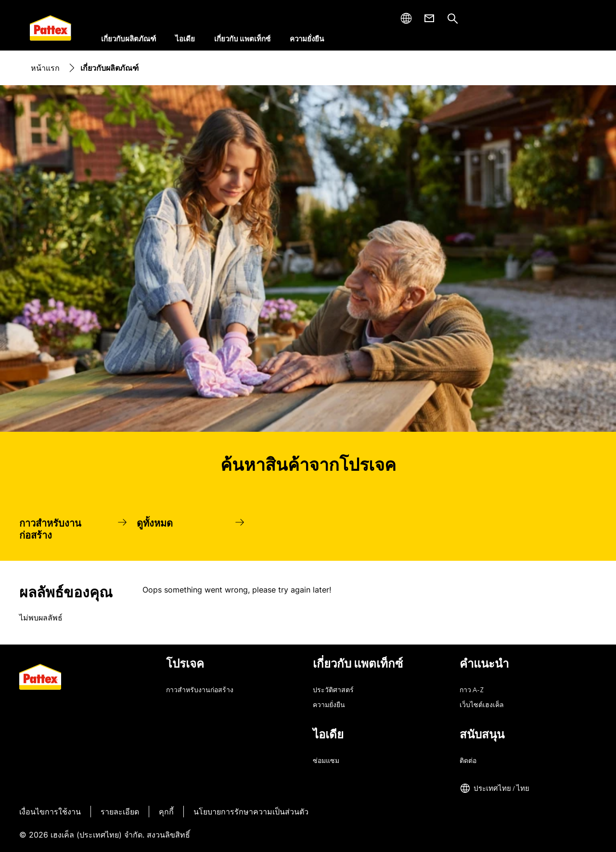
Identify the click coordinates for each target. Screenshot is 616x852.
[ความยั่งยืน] (307, 39)
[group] (308, 529)
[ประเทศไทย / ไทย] (494, 788)
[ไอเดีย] (185, 39)
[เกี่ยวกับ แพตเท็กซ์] (242, 39)
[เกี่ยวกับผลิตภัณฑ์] (128, 39)
